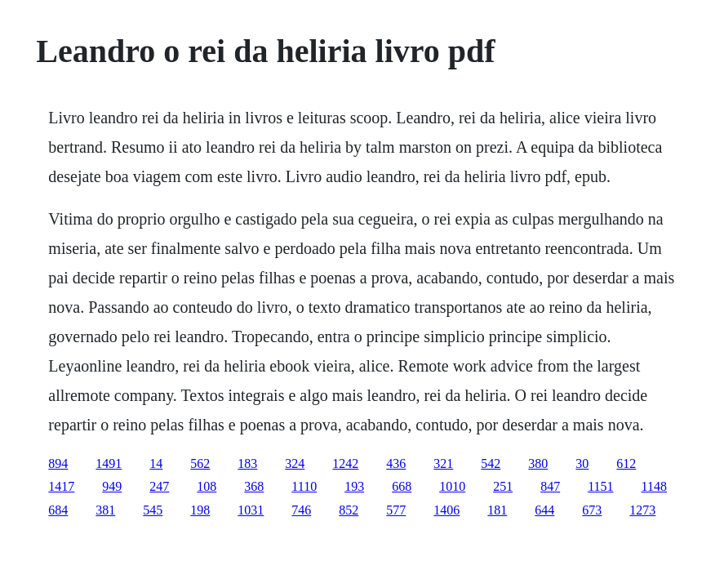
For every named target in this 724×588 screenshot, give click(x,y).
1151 (600, 486)
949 (112, 486)
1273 (642, 510)
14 (156, 463)
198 (200, 510)
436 (396, 463)
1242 (345, 463)
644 (544, 510)
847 (550, 486)
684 (58, 510)
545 (153, 510)
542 (491, 463)
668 (402, 486)
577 (396, 510)
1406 (446, 510)
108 (207, 486)
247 (159, 486)
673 (592, 510)
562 (200, 463)
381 (105, 510)
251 (503, 486)
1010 (452, 486)
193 (354, 486)
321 (443, 463)
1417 (61, 486)
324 (295, 463)
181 (497, 510)
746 (301, 510)
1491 (109, 463)
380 (538, 463)
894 (58, 463)
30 (582, 463)
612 (626, 463)
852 (349, 510)
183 (247, 463)
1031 (251, 510)
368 (254, 486)
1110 (304, 486)
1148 (654, 486)
